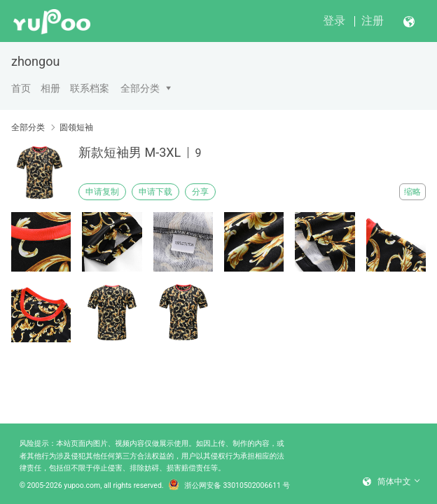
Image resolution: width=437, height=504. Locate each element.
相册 (50, 88)
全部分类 (140, 88)
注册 (373, 21)
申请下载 (155, 192)
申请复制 (102, 192)
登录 (334, 21)
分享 (200, 192)
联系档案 (90, 88)
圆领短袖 (76, 127)
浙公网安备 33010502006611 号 (230, 486)
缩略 (412, 192)
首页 (21, 88)
